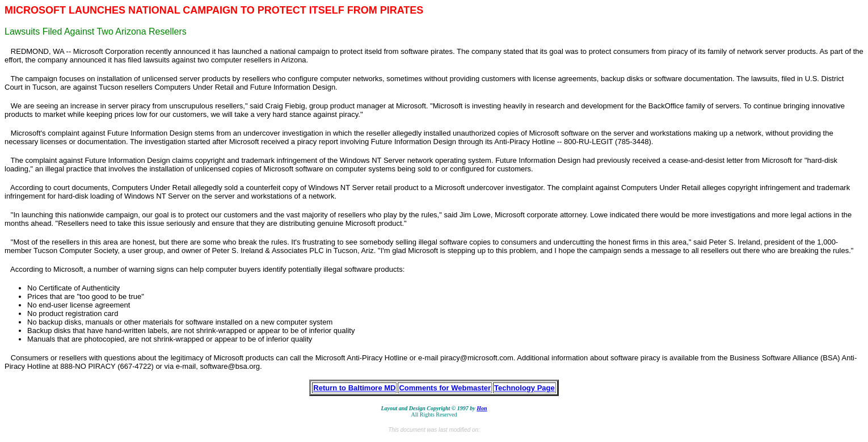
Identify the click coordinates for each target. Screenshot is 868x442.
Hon (482, 408)
